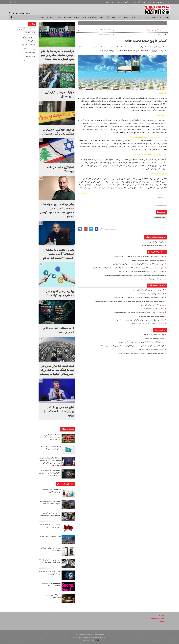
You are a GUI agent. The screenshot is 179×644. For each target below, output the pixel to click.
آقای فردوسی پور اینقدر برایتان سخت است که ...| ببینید (59, 411)
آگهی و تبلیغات (136, 2)
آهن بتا (32, 29)
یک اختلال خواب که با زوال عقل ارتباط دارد (150, 350)
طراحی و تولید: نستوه (91, 640)
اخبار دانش (155, 30)
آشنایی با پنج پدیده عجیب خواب (146, 41)
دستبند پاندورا (23, 29)
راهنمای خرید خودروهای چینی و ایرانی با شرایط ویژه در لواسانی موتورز (50, 515)
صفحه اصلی (163, 30)
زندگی (108, 17)
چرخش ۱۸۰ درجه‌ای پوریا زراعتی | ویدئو (152, 279)
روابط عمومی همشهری (112, 2)
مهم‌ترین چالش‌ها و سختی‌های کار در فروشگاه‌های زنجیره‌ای (50, 573)
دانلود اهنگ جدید (29, 53)
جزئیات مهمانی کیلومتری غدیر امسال (59, 94)
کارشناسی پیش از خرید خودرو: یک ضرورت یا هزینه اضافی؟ (50, 526)
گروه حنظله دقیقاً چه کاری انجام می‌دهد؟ (58, 331)
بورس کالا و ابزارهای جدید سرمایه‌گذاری (52, 596)
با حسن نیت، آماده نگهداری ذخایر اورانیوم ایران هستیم (146, 260)
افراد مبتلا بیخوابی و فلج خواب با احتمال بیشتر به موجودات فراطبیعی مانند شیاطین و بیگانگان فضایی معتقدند (128, 346)
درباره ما (161, 615)
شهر (120, 17)
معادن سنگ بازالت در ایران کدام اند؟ (50, 538)
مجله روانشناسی (160, 217)
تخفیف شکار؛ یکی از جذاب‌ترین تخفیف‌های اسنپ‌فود (51, 584)
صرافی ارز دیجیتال (29, 37)
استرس (144, 149)
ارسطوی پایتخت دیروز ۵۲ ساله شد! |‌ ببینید (150, 309)
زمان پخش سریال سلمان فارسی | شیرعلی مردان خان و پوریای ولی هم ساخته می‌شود (137, 320)
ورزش (84, 17)
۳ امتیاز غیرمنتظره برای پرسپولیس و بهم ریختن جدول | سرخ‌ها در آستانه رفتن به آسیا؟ (136, 257)
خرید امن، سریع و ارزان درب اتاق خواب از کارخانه (50, 549)
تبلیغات (162, 621)
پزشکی (148, 30)
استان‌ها (76, 17)
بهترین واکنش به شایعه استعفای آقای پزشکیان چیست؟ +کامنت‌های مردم (59, 254)
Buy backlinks (30, 33)
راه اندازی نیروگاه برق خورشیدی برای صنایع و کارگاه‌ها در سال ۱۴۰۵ (50, 504)
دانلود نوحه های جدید (28, 45)
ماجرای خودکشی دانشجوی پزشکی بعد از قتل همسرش (58, 132)
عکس (59, 17)
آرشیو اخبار (156, 17)
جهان (140, 17)
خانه (166, 17)
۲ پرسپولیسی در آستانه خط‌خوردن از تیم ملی (150, 316)
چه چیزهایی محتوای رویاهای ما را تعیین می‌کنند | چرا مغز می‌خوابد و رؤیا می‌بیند (138, 353)
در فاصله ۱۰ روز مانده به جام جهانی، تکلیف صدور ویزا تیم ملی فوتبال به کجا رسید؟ (57, 55)
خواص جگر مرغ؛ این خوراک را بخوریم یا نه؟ (150, 294)
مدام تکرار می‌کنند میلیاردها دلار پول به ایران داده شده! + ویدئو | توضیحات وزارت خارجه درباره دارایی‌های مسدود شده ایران (125, 268)
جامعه (126, 17)
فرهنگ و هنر (93, 17)
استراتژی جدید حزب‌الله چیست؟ (61, 169)
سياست (147, 17)
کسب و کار (50, 17)
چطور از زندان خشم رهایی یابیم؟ (154, 338)
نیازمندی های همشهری (149, 2)
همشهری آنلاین (157, 10)
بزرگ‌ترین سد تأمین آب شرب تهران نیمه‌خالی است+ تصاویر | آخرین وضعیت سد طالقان (136, 312)
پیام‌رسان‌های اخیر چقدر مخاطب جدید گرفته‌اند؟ (60, 293)
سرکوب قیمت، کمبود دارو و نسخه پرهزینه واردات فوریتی (50, 491)
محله (114, 17)
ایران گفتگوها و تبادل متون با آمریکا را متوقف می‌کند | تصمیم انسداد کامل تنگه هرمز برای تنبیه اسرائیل (131, 275)
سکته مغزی (106, 188)
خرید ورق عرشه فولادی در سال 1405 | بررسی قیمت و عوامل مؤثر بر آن (50, 562)
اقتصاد (133, 17)
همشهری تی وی (125, 2)
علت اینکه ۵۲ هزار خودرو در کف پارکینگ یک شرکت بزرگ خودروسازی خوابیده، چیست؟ (57, 370)
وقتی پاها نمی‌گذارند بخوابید (155, 242)
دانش (101, 17)
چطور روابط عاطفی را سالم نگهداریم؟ (152, 335)
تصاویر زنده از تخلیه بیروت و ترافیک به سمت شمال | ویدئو (145, 324)
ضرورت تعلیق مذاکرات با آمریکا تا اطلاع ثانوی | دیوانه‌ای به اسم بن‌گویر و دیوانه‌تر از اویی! (136, 264)
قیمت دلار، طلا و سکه (157, 618)
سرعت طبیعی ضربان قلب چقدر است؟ (152, 246)
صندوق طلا (31, 41)
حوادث (42, 17)
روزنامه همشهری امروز (163, 2)
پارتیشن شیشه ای (29, 49)
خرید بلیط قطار (30, 56)
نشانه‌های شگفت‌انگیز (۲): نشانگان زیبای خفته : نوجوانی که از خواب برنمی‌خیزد (139, 342)
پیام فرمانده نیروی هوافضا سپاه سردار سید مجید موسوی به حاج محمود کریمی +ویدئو (57, 211)
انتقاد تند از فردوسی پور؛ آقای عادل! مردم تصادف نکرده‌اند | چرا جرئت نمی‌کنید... (138, 272)
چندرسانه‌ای (67, 17)
